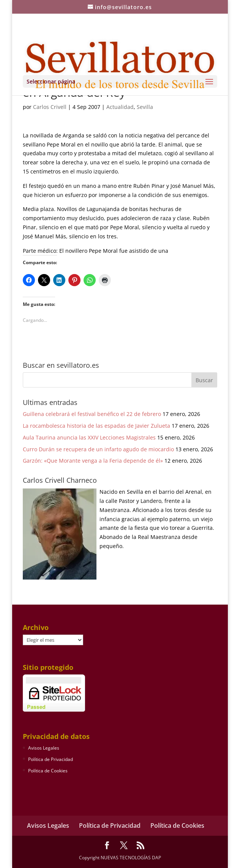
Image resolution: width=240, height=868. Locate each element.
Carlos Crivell (50, 107)
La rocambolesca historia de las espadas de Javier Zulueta (96, 426)
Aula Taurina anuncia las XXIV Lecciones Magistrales (89, 437)
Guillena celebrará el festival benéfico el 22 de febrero (92, 414)
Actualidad (120, 107)
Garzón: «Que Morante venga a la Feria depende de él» (93, 461)
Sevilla (145, 107)
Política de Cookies (48, 771)
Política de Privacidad (51, 759)
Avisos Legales (44, 748)
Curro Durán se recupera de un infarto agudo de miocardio (98, 449)
